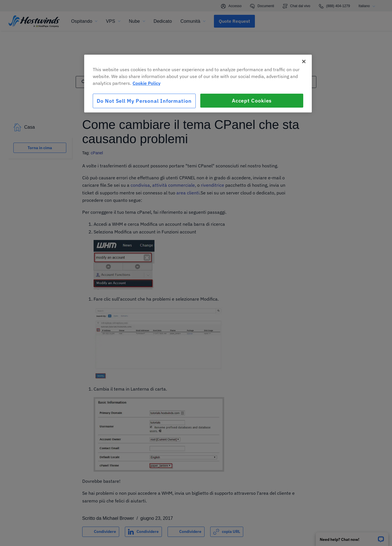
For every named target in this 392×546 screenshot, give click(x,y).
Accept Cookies (252, 101)
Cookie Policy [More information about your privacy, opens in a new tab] (147, 83)
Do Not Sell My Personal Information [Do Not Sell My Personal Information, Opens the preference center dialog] (144, 101)
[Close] (304, 61)
